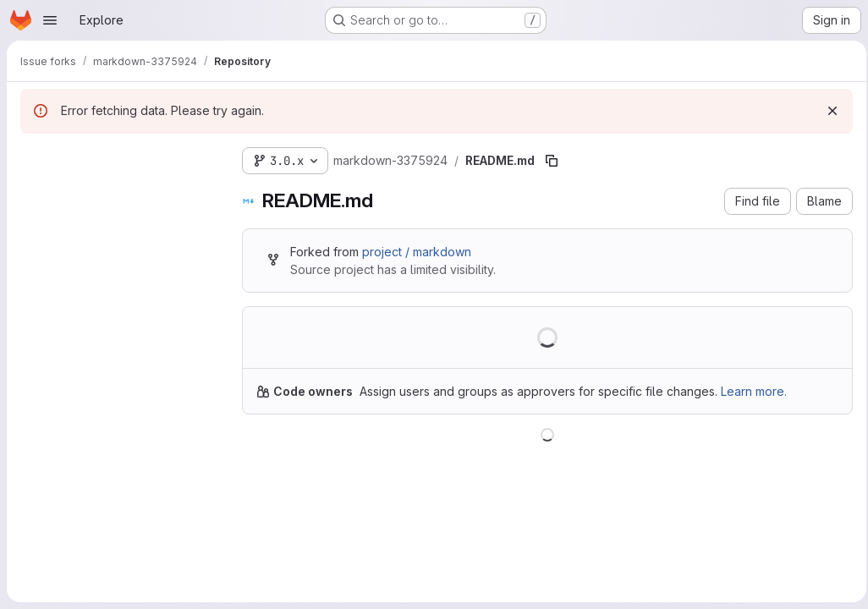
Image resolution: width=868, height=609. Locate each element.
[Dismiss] (827, 111)
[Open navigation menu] (50, 20)
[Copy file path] (552, 161)
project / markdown (417, 252)
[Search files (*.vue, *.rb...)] (118, 191)
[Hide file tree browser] (34, 157)
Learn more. (754, 391)
